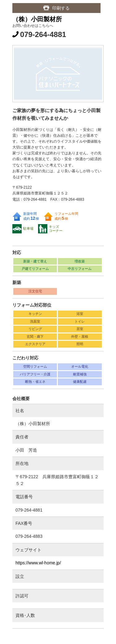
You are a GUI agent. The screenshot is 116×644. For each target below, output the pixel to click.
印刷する (61, 8)
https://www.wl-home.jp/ (38, 563)
